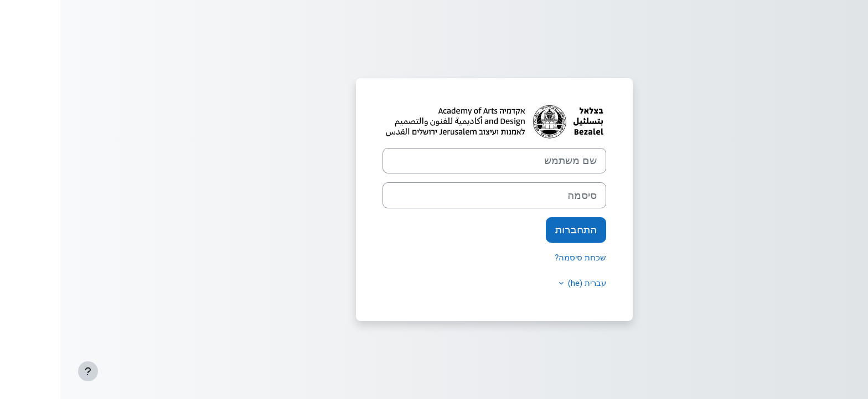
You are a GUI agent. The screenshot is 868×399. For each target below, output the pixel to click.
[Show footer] (28, 371)
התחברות (516, 230)
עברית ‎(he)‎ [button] (526, 283)
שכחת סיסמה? (520, 258)
